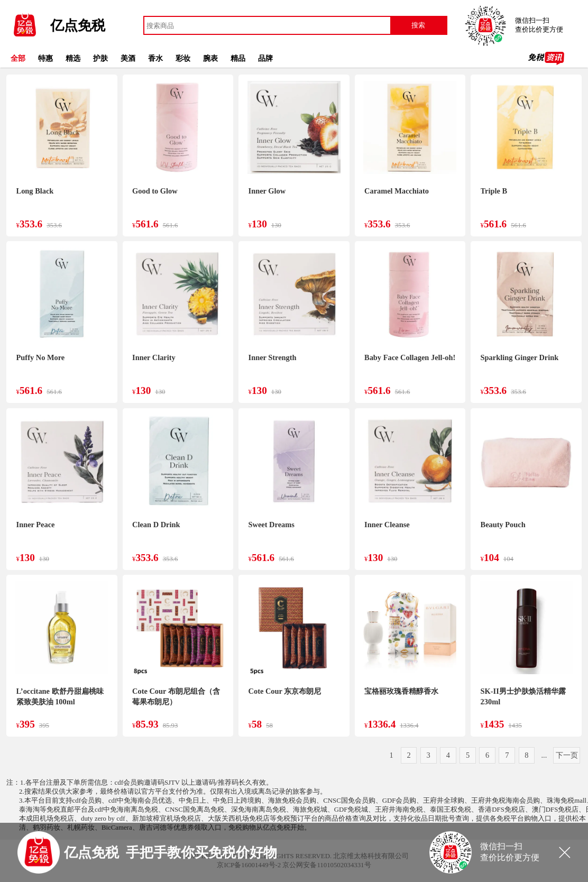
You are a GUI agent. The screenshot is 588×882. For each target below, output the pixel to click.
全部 (18, 58)
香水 (155, 58)
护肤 (100, 58)
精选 (73, 58)
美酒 (128, 58)
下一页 (567, 755)
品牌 (265, 58)
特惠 (45, 58)
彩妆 (183, 58)
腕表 (210, 58)
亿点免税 (78, 26)
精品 (238, 58)
